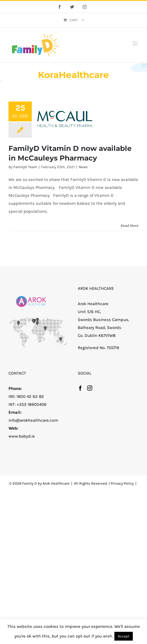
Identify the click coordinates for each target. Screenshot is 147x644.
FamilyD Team (25, 167)
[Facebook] (80, 388)
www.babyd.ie (22, 436)
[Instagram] (90, 388)
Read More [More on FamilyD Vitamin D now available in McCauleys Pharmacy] (130, 226)
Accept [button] (124, 636)
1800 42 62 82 (30, 396)
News (83, 167)
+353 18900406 (32, 404)
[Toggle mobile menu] (136, 43)
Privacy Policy (122, 483)
